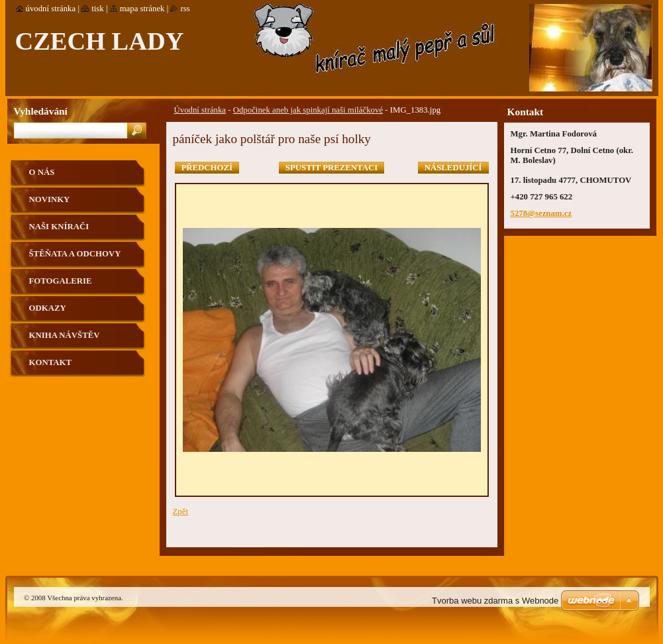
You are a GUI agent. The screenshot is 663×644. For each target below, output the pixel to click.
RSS (185, 9)
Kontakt (50, 362)
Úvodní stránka (200, 110)
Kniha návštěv (65, 335)
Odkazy (48, 308)
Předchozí (207, 168)
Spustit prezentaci (331, 168)
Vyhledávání (41, 111)
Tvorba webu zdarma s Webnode (495, 601)
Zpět (180, 511)
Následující (453, 168)
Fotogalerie (61, 281)
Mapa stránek (142, 9)
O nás (42, 172)
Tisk (98, 9)
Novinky (50, 199)
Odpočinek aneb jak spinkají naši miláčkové (308, 110)
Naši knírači (59, 227)
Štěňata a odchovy (75, 254)
